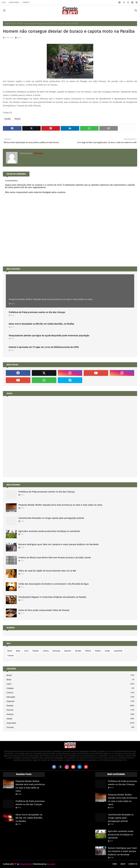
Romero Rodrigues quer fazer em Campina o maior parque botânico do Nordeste (58, 544)
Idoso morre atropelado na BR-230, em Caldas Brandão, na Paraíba (41, 324)
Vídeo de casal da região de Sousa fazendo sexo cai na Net (47, 571)
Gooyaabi (51, 864)
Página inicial (10, 24)
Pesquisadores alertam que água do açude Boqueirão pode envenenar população (49, 335)
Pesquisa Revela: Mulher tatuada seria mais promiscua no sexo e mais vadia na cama (51, 299)
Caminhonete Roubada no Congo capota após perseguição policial (51, 518)
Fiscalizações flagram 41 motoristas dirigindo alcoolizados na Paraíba (52, 597)
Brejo (18, 651)
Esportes (68, 651)
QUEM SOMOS (14, 2)
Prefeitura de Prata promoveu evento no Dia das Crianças (37, 312)
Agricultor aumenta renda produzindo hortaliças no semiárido (49, 531)
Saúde (107, 651)
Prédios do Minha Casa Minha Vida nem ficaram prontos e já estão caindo (55, 558)
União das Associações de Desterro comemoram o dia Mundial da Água (54, 584)
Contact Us (133, 864)
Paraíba (20, 24)
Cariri (26, 651)
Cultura (46, 651)
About (123, 864)
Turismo (11, 656)
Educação (56, 651)
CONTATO (26, 2)
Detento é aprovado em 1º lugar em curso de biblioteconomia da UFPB (44, 347)
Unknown (10, 38)
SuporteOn (118, 651)
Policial (17, 119)
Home (115, 864)
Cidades (36, 651)
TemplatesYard (26, 864)
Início (4, 2)
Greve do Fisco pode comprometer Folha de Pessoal (44, 610)
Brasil (10, 651)
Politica (98, 651)
